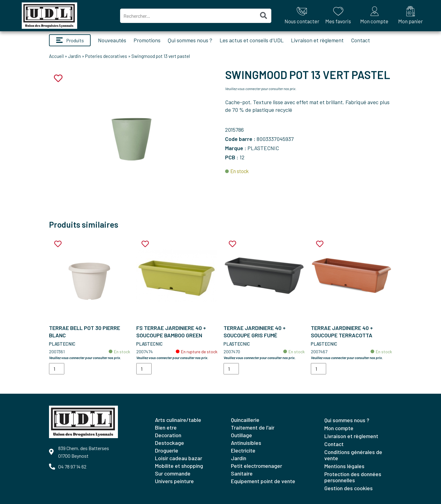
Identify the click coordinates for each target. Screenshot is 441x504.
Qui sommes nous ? (190, 40)
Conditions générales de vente (353, 455)
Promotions (147, 40)
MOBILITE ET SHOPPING (179, 466)
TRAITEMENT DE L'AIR (253, 427)
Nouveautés (112, 40)
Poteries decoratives (106, 56)
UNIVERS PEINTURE (174, 481)
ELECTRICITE (243, 450)
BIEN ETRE (166, 427)
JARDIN (239, 458)
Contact (360, 40)
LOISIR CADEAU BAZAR (179, 458)
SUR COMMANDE (173, 473)
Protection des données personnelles (353, 477)
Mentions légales (344, 466)
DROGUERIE (167, 450)
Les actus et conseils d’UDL (252, 40)
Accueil (56, 56)
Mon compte (339, 428)
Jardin (74, 56)
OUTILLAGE (241, 435)
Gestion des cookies (349, 488)
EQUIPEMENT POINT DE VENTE (263, 481)
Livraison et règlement (317, 40)
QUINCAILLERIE (245, 420)
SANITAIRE (242, 473)
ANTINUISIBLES (246, 443)
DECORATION (168, 435)
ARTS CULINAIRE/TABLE (178, 420)
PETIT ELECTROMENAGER (256, 466)
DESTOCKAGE (170, 443)
